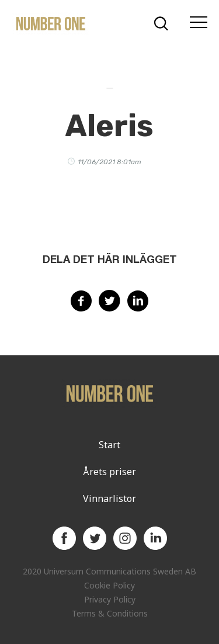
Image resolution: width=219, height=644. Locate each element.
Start (109, 445)
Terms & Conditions (110, 613)
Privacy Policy (110, 599)
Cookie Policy (109, 585)
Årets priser (109, 472)
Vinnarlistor (109, 498)
